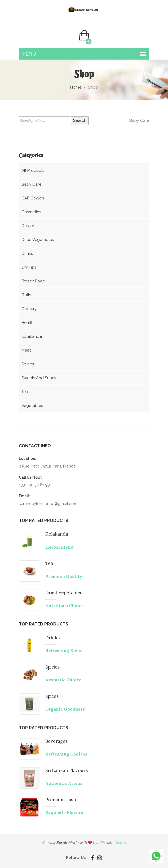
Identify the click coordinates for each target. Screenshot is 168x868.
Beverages (56, 741)
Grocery (29, 309)
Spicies (53, 667)
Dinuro (120, 843)
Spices (28, 364)
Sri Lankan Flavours (67, 770)
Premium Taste (62, 800)
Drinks (27, 253)
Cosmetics (31, 212)
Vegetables (32, 406)
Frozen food (33, 281)
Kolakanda (32, 336)
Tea (25, 392)
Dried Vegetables (64, 593)
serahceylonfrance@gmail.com (48, 504)
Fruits (26, 295)
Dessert (28, 226)
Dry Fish (29, 267)
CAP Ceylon (33, 198)
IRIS (102, 843)
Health (28, 323)
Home (76, 87)
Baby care (31, 184)
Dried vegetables (38, 240)
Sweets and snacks (40, 378)
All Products (33, 170)
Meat (26, 350)
